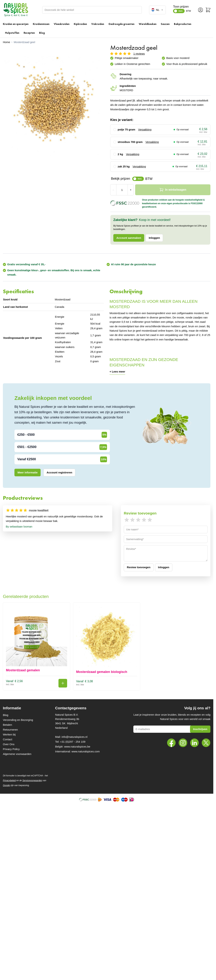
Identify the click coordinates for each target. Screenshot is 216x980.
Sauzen (165, 24)
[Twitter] (206, 743)
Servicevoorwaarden (32, 781)
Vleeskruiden (62, 24)
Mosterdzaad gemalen (23, 670)
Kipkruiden (80, 24)
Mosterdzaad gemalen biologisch (102, 672)
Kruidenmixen (41, 24)
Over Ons (9, 744)
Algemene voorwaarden (17, 754)
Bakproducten (183, 24)
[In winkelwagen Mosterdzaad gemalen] (63, 683)
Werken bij (9, 734)
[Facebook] (171, 743)
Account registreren (59, 472)
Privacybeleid (9, 781)
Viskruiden (98, 24)
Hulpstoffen (12, 33)
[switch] (179, 11)
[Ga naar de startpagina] (16, 10)
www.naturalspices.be (77, 747)
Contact (8, 739)
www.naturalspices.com (86, 751)
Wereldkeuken (148, 24)
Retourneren (10, 730)
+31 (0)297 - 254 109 (73, 742)
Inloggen (154, 238)
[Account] (200, 10)
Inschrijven (200, 729)
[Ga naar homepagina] (6, 42)
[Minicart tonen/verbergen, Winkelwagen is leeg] (208, 10)
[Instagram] (183, 743)
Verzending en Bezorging (18, 720)
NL (157, 10)
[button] (107, 53)
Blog (42, 33)
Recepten (29, 33)
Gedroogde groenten (121, 24)
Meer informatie (28, 472)
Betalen (7, 725)
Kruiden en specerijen (16, 24)
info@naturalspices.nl (74, 737)
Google (6, 785)
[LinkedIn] (195, 743)
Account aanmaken (129, 238)
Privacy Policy (11, 749)
